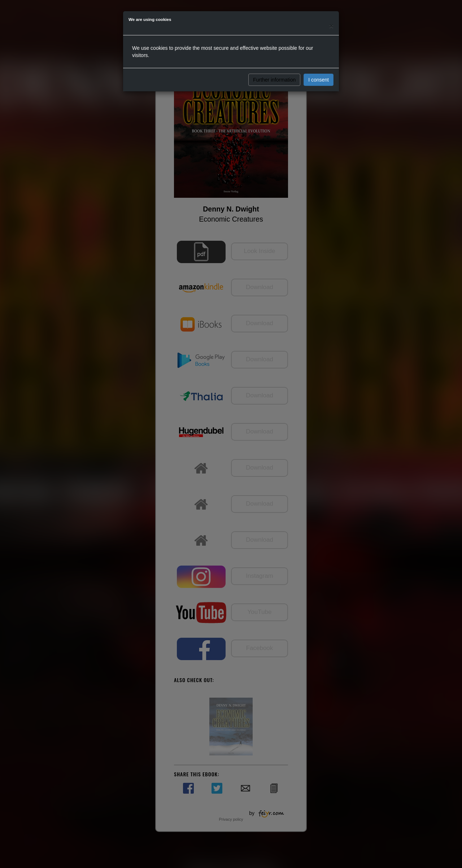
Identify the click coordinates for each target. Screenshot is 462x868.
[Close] (331, 26)
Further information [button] (274, 80)
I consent (319, 80)
